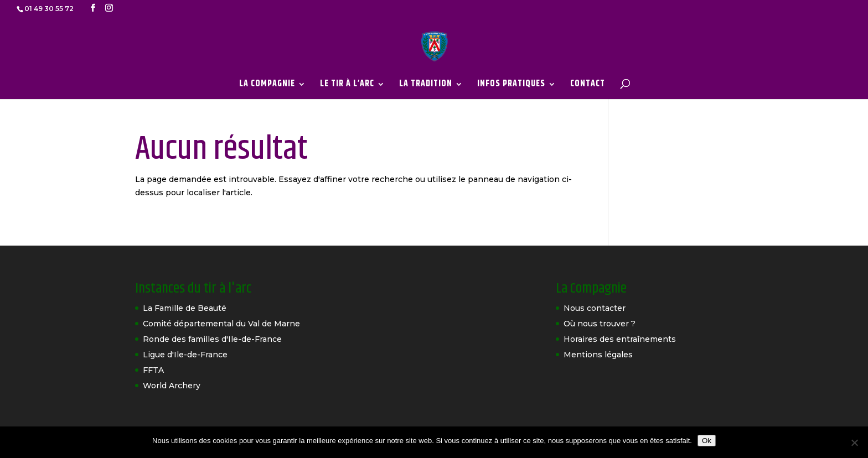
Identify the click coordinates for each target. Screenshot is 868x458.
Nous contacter (595, 308)
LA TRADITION (426, 85)
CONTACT (588, 85)
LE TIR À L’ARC (347, 85)
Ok (707, 441)
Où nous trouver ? (600, 324)
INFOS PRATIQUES (511, 85)
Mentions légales (598, 355)
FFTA (153, 370)
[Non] (854, 443)
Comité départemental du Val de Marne (221, 324)
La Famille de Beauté (185, 308)
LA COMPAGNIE (267, 85)
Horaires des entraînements (620, 339)
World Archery (172, 386)
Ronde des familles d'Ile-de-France (212, 339)
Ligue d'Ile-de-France (185, 355)
